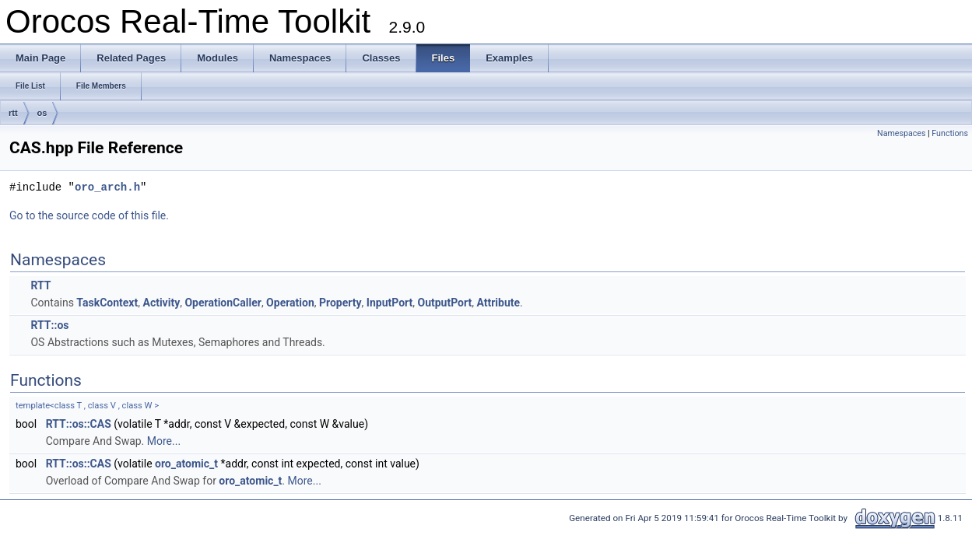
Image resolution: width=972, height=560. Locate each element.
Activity (161, 303)
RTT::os (49, 325)
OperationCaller (223, 303)
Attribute (498, 303)
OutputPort (445, 303)
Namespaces (901, 133)
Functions (950, 133)
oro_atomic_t (186, 464)
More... (164, 441)
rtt (13, 113)
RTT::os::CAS (79, 424)
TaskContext (107, 303)
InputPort (390, 303)
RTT (40, 285)
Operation (290, 303)
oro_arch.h (107, 187)
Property (340, 303)
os (42, 113)
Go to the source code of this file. (89, 215)
